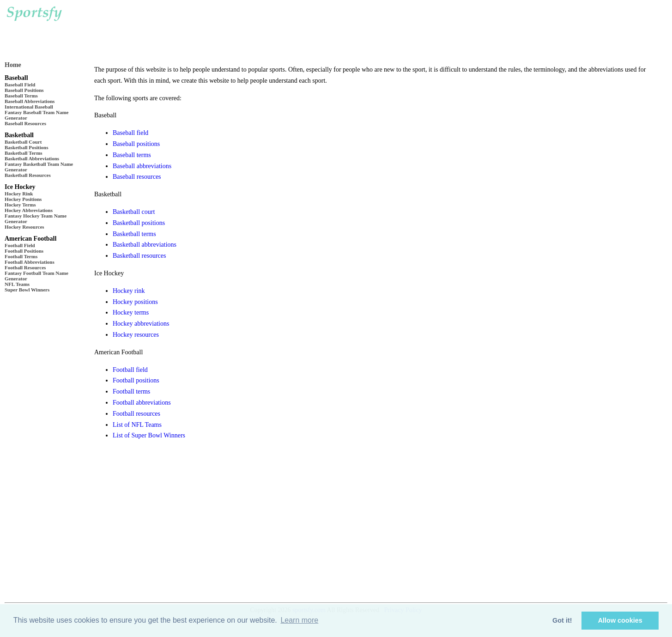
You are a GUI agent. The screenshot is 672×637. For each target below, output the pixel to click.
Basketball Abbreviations (32, 158)
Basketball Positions (26, 147)
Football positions (136, 380)
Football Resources (25, 267)
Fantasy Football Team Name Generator (36, 276)
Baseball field (130, 133)
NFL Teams (17, 284)
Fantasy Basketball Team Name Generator (39, 167)
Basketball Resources (28, 175)
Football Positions (24, 251)
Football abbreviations (142, 403)
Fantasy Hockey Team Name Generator (36, 218)
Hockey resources (136, 335)
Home (13, 65)
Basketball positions (139, 223)
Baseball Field (20, 85)
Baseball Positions (24, 90)
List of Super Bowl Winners (149, 435)
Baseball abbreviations (142, 166)
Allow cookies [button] (620, 620)
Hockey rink (129, 291)
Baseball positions (136, 144)
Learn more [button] (299, 620)
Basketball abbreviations (145, 245)
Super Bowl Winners (27, 290)
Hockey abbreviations (141, 324)
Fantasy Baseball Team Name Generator (36, 115)
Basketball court (134, 212)
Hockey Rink (19, 194)
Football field (130, 370)
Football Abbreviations (30, 262)
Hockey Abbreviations (29, 210)
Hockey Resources (24, 227)
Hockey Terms (20, 205)
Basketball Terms (24, 153)
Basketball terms (134, 234)
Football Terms (21, 256)
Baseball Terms (21, 96)
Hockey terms (131, 312)
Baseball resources (137, 177)
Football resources (136, 414)
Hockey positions (135, 302)
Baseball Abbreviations (30, 101)
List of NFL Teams (137, 425)
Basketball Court (23, 142)
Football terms (131, 391)
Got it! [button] (562, 620)
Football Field (20, 245)
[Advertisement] (254, 28)
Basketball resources (139, 256)
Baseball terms (132, 155)
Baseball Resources (25, 123)
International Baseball (29, 107)
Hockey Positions (23, 199)
